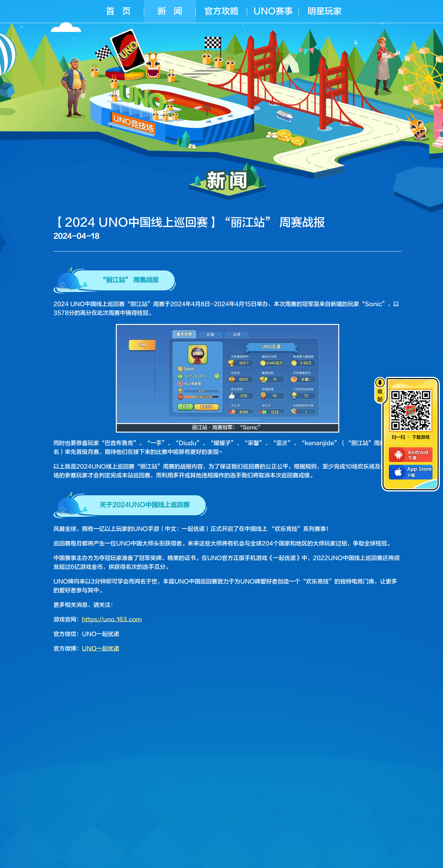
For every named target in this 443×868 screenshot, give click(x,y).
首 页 (118, 11)
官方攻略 (221, 11)
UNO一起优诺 (101, 649)
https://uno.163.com (112, 620)
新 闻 (170, 11)
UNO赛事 (273, 11)
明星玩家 (325, 11)
